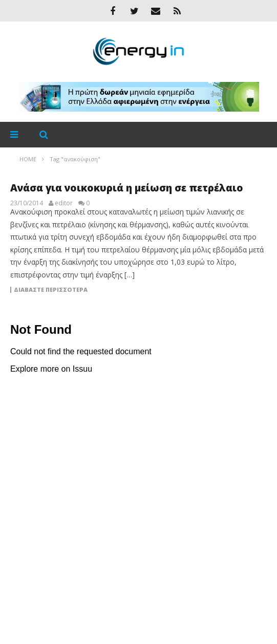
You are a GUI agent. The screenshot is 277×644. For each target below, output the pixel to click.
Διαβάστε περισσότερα (51, 290)
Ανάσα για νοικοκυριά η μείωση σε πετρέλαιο (127, 188)
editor (64, 203)
